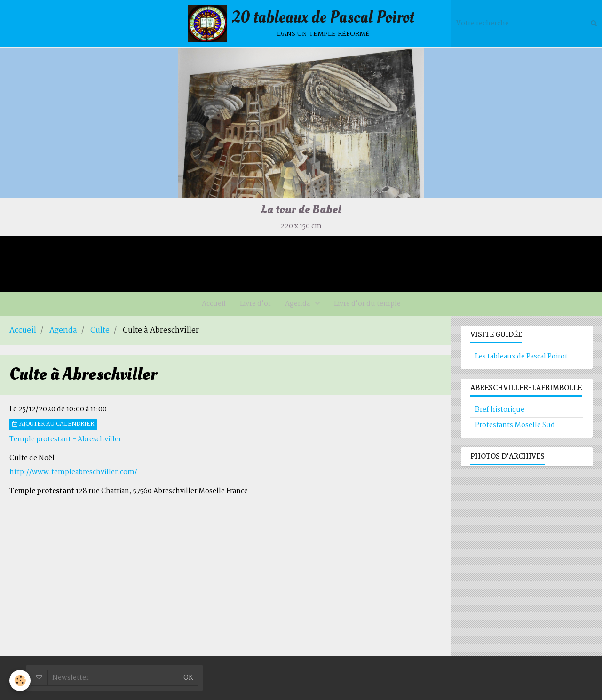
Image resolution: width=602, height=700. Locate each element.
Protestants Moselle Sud (515, 425)
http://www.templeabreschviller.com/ (73, 472)
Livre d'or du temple (367, 304)
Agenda (298, 304)
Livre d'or (255, 304)
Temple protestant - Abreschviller (65, 439)
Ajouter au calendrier (53, 424)
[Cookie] (20, 680)
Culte (100, 331)
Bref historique (500, 410)
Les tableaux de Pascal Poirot (521, 357)
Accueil (214, 304)
